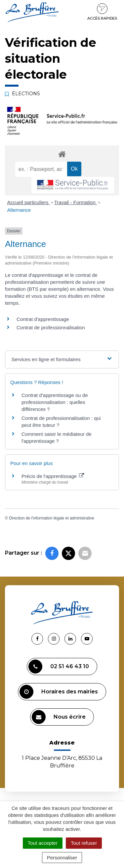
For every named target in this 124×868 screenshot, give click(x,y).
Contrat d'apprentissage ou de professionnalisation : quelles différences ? (55, 402)
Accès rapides (102, 12)
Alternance (19, 210)
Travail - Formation (76, 202)
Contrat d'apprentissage (43, 319)
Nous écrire (59, 717)
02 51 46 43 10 (59, 667)
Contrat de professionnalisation (51, 327)
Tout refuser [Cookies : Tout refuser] (84, 843)
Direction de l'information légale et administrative (52, 518)
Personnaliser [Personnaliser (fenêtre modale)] (62, 858)
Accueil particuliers (29, 202)
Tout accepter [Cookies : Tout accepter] (43, 843)
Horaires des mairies (59, 692)
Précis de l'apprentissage (53, 476)
